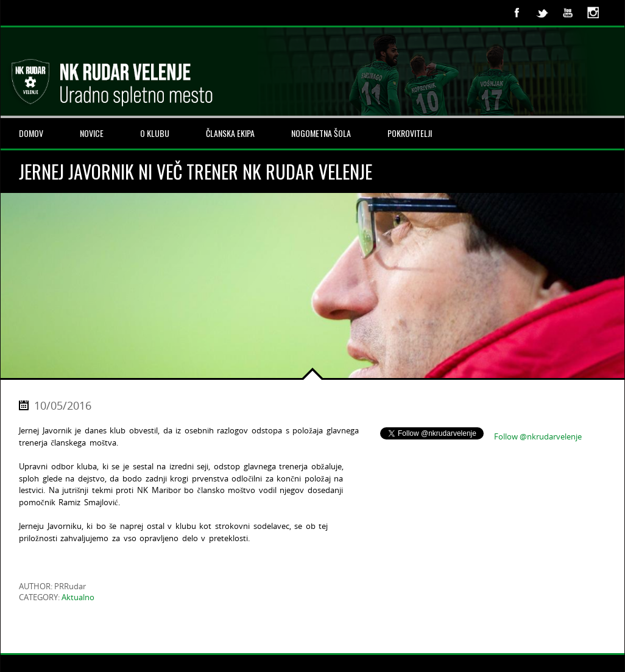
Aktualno (78, 597)
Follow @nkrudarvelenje (538, 436)
